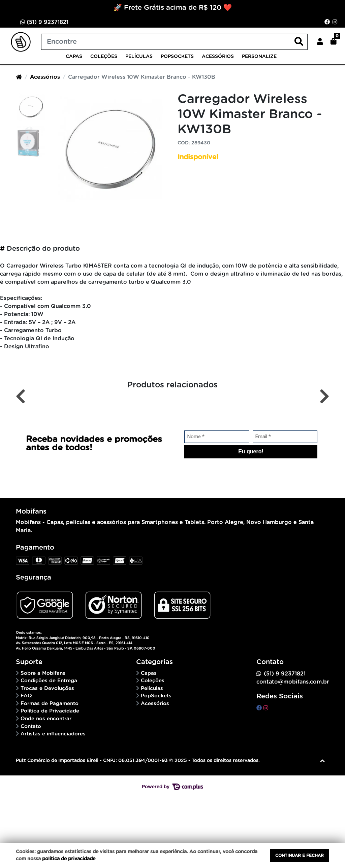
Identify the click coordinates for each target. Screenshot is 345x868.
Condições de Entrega (49, 681)
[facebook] (260, 708)
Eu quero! (251, 452)
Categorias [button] (154, 662)
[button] (320, 42)
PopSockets (177, 57)
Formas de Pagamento (50, 704)
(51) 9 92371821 (44, 22)
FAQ (26, 696)
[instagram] (266, 708)
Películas (139, 57)
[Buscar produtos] (174, 42)
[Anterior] (21, 397)
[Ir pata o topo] (322, 761)
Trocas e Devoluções (47, 688)
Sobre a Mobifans (43, 673)
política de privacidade (69, 859)
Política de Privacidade (50, 711)
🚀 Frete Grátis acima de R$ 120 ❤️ (173, 8)
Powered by (172, 787)
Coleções (104, 57)
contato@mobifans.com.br (293, 682)
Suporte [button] (29, 662)
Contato (31, 726)
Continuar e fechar (300, 856)
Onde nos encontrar (46, 719)
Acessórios (218, 57)
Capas (74, 57)
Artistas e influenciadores (53, 734)
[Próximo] (324, 397)
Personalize (259, 57)
